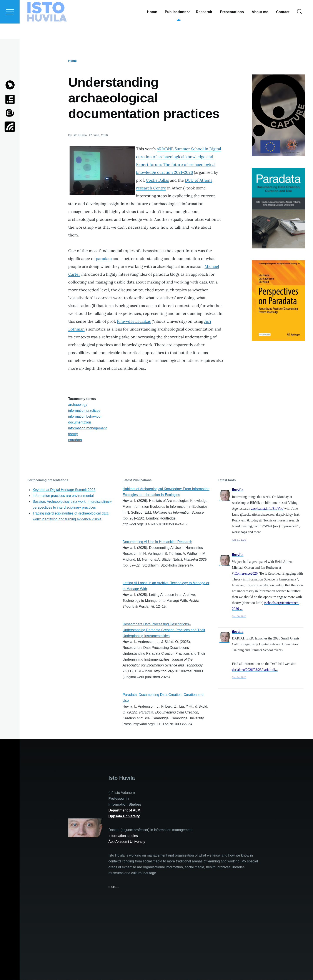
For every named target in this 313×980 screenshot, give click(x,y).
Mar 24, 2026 (239, 678)
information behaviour (85, 417)
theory (73, 434)
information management (87, 428)
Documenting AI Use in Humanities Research (157, 542)
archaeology (78, 405)
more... (114, 887)
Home (72, 61)
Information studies (123, 836)
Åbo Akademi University (127, 842)
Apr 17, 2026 (239, 540)
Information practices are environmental (63, 496)
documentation (80, 423)
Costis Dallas (157, 180)
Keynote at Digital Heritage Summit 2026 (64, 490)
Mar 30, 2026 (239, 617)
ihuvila (238, 490)
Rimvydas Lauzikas (134, 321)
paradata (104, 259)
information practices (84, 411)
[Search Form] (299, 27)
